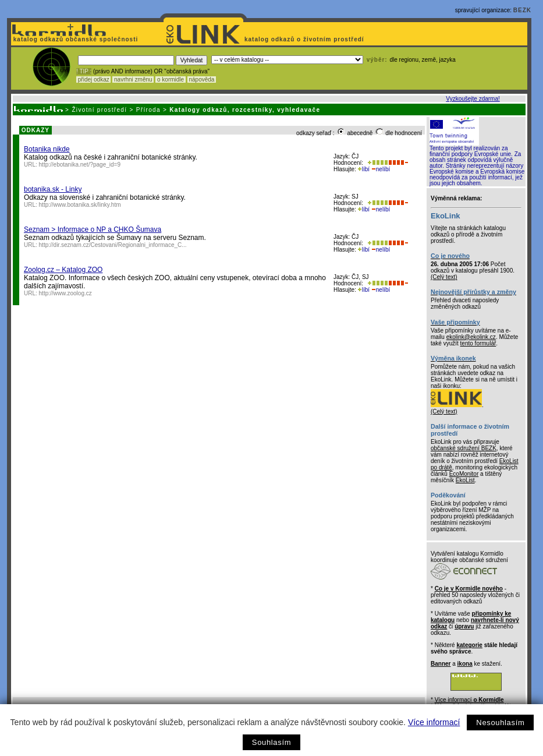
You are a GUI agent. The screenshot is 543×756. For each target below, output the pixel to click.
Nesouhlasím (500, 723)
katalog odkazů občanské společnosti (74, 39)
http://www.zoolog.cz (65, 293)
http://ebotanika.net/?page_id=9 (80, 165)
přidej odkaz (93, 80)
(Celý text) (444, 277)
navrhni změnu (133, 80)
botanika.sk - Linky (53, 189)
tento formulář (478, 343)
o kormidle (171, 80)
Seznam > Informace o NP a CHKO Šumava (93, 229)
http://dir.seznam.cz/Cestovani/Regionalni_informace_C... (113, 245)
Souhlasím (271, 742)
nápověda (202, 80)
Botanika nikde (47, 149)
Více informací (434, 722)
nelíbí (381, 169)
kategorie (469, 645)
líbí (364, 169)
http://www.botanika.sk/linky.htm (80, 205)
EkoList (465, 480)
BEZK (522, 10)
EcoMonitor (464, 474)
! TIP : (84, 71)
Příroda (148, 110)
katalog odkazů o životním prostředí (305, 39)
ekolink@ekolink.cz (471, 337)
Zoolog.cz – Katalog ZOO (63, 270)
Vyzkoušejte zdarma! (473, 99)
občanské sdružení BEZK (464, 448)
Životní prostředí (99, 110)
